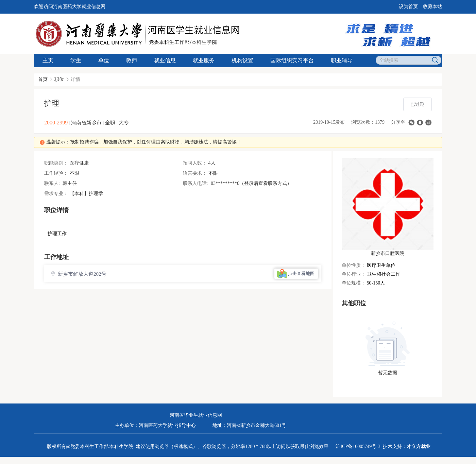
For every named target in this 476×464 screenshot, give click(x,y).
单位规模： (354, 283)
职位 (59, 79)
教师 (132, 60)
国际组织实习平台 (292, 60)
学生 (76, 60)
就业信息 (165, 60)
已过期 (418, 104)
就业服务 (204, 60)
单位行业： (354, 274)
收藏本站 (432, 7)
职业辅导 (342, 60)
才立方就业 (419, 446)
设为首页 (408, 7)
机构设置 (242, 60)
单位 (104, 60)
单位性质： (354, 265)
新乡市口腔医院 (388, 253)
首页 (43, 79)
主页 (48, 60)
